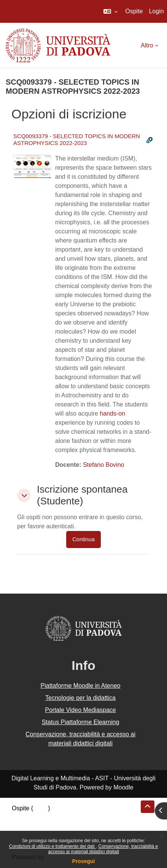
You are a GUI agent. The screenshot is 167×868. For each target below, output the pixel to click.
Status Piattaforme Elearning (81, 722)
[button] (111, 11)
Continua (83, 539)
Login (156, 11)
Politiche (23, 826)
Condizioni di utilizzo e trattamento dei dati (52, 846)
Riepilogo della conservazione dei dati (63, 817)
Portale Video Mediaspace (80, 710)
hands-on (112, 414)
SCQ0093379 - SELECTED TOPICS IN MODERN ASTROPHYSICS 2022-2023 (77, 139)
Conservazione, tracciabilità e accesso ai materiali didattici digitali (103, 849)
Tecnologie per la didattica (80, 698)
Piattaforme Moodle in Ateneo (81, 686)
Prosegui (84, 861)
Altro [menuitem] (147, 45)
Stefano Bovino (104, 465)
